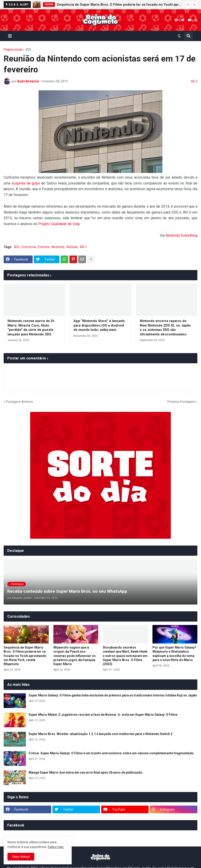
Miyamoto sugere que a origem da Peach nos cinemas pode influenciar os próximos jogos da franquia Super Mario (75, 656)
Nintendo (58, 247)
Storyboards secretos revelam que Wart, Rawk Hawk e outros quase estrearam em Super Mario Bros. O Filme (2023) (125, 656)
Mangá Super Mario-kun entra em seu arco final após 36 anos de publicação (86, 772)
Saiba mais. (56, 847)
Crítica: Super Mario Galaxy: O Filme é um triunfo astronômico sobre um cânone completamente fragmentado (111, 753)
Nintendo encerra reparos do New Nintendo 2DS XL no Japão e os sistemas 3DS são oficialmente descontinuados (165, 328)
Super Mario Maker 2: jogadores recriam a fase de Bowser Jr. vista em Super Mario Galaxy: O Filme (103, 715)
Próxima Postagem (181, 402)
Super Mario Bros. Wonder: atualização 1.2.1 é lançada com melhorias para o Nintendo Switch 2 (100, 734)
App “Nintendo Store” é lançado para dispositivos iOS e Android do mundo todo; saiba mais (99, 325)
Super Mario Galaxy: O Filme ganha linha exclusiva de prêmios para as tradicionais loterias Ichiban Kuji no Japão (113, 695)
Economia (29, 247)
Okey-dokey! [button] (21, 857)
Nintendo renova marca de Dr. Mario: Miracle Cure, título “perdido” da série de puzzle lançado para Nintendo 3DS (31, 328)
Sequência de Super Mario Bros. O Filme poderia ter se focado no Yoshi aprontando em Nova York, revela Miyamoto (120, 5)
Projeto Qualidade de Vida (59, 224)
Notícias (72, 247)
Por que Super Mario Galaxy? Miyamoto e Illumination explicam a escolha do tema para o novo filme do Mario (174, 654)
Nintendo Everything (181, 235)
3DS (28, 49)
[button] (188, 5)
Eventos (44, 247)
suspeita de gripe (26, 183)
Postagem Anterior (20, 402)
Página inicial (13, 49)
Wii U (83, 247)
